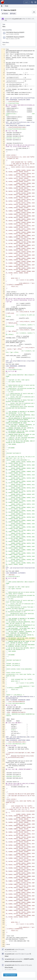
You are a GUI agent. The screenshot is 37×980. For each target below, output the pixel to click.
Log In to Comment (10, 975)
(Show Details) (9, 967)
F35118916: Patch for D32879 (15, 32)
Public (14, 13)
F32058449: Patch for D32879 (15, 37)
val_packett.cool (17, 19)
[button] (35, 2)
